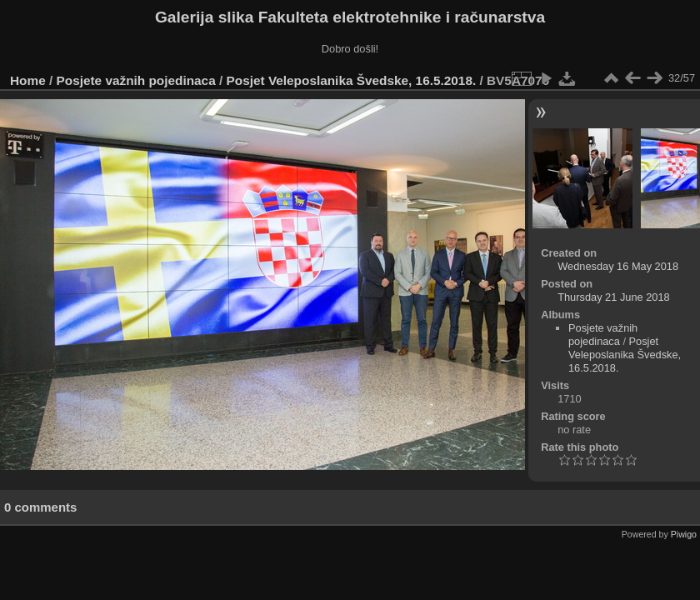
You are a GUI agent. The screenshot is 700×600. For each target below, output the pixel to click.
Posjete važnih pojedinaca (136, 80)
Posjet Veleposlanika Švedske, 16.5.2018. (352, 80)
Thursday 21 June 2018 (613, 297)
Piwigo (684, 534)
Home (28, 80)
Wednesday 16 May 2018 (618, 266)
